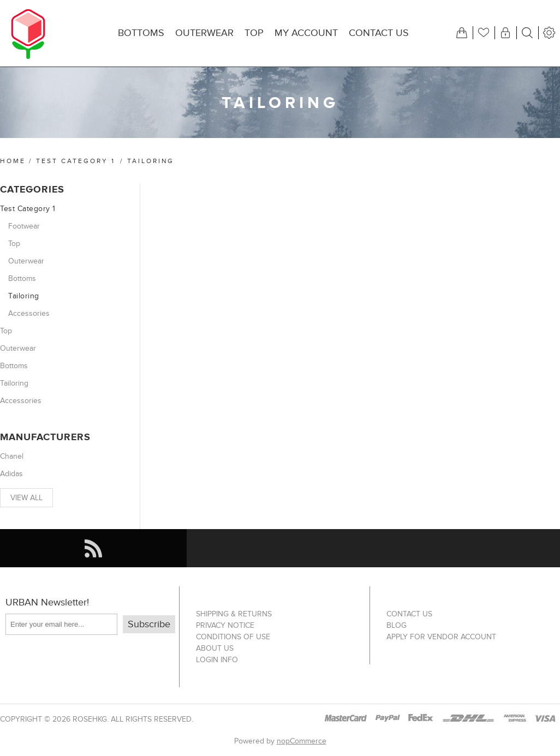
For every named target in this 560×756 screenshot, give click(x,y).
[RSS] (93, 548)
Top (14, 244)
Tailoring (24, 296)
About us (215, 648)
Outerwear (26, 261)
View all (26, 498)
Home (13, 161)
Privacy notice (225, 625)
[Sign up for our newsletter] (61, 624)
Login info (217, 660)
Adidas (11, 474)
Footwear (24, 226)
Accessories (29, 313)
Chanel (12, 456)
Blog (397, 625)
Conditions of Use (233, 637)
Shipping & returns (234, 614)
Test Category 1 (76, 161)
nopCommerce (302, 741)
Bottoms (22, 278)
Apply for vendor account (441, 637)
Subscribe (149, 624)
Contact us (409, 614)
